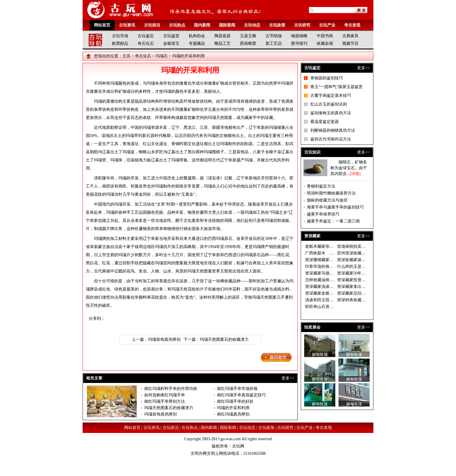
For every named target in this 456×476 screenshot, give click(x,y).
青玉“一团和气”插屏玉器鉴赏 (336, 87)
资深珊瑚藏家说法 (321, 260)
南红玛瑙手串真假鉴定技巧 (241, 395)
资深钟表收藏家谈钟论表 (359, 300)
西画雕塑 (248, 43)
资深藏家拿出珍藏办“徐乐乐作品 (366, 287)
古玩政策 (277, 25)
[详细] (355, 174)
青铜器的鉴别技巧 (327, 78)
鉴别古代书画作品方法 (331, 139)
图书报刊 (299, 43)
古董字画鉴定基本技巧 (331, 96)
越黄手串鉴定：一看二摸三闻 (333, 221)
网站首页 (102, 25)
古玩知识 (312, 152)
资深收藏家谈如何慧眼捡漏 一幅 (366, 260)
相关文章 (94, 378)
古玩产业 (327, 25)
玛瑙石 (162, 56)
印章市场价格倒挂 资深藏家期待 (334, 266)
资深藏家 (312, 236)
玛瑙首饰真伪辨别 (164, 339)
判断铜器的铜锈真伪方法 (333, 130)
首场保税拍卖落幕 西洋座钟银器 (366, 246)
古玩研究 (302, 25)
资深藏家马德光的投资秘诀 (329, 273)
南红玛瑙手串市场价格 (237, 389)
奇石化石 (146, 43)
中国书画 (325, 36)
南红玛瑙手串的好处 (235, 401)
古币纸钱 (274, 36)
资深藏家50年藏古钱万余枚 (361, 273)
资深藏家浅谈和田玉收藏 (327, 287)
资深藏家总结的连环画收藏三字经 (368, 293)
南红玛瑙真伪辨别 (233, 414)
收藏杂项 (325, 43)
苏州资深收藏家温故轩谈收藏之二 (368, 253)
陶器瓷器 (222, 36)
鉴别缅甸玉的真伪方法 (331, 113)
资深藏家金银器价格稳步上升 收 (334, 293)
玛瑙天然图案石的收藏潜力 (224, 339)
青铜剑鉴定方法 (321, 186)
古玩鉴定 (146, 36)
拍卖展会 (312, 327)
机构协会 (197, 36)
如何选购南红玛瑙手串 (165, 395)
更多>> (288, 378)
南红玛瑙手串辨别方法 (165, 401)
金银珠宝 (171, 43)
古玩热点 (177, 25)
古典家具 (350, 36)
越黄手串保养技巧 (323, 214)
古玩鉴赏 (171, 36)
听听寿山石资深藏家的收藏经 (332, 307)
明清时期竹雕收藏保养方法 (331, 193)
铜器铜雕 (299, 36)
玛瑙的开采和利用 (233, 408)
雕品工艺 (222, 43)
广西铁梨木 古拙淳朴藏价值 (332, 253)
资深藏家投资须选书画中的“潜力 (366, 280)
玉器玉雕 (248, 36)
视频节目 (350, 43)
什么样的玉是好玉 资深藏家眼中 (366, 266)
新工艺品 (274, 43)
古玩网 (238, 446)
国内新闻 (202, 25)
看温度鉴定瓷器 (325, 122)
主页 (127, 56)
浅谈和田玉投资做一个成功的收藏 (336, 300)
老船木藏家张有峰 (321, 246)
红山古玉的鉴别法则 (329, 104)
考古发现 (352, 25)
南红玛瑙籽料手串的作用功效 (171, 389)
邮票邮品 (120, 43)
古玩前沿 (152, 25)
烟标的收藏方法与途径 (327, 200)
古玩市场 (120, 36)
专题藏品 (197, 43)
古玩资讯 (127, 25)
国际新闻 (227, 25)
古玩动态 (252, 25)
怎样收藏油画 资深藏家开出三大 (334, 280)
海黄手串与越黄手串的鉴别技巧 (335, 207)
